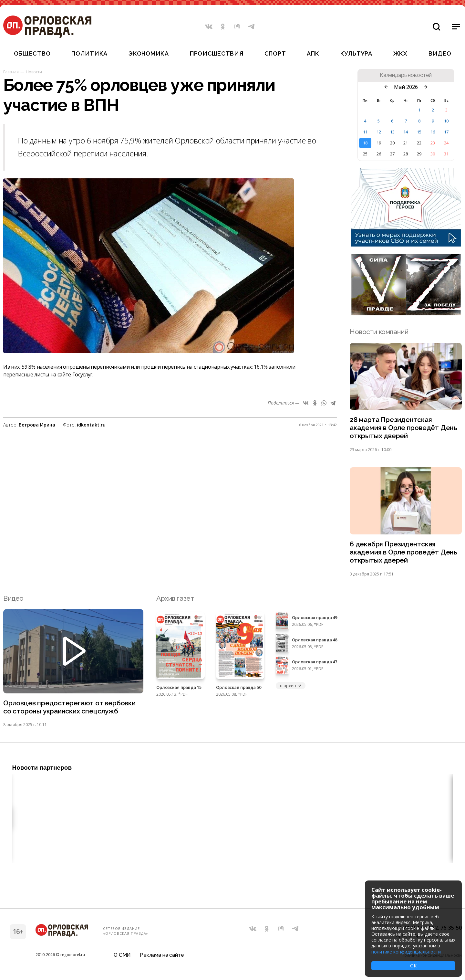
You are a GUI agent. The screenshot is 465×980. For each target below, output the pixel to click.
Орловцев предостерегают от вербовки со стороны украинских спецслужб (69, 708)
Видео (440, 53)
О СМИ (122, 956)
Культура (356, 53)
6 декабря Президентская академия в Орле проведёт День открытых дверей (403, 553)
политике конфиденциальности (406, 952)
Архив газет (175, 599)
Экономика (149, 53)
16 (433, 132)
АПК (313, 53)
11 (365, 132)
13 (392, 132)
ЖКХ (400, 53)
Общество (32, 53)
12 (379, 132)
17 (446, 132)
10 (446, 121)
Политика (89, 53)
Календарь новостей (406, 75)
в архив (291, 686)
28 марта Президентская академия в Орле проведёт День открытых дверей (403, 428)
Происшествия (217, 53)
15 (419, 132)
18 (365, 143)
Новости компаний (379, 332)
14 (406, 132)
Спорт (275, 53)
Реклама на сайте (162, 956)
